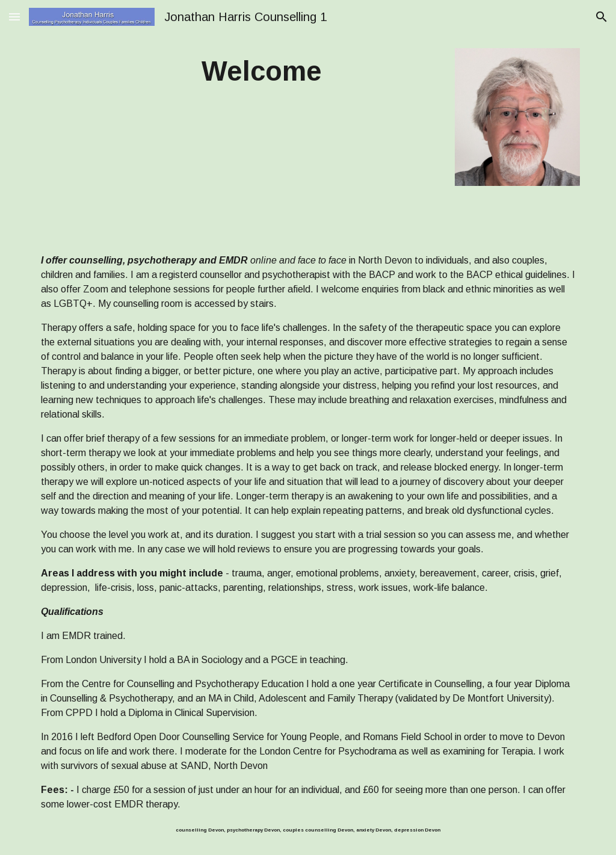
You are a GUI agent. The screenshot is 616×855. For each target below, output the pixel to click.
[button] (14, 17)
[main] (261, 72)
